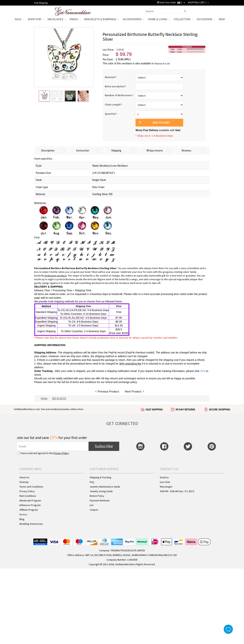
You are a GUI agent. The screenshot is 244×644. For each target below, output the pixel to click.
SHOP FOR (36, 19)
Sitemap (24, 482)
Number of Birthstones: (119, 95)
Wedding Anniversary (31, 524)
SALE (19, 19)
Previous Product (107, 391)
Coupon (94, 510)
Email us (164, 477)
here (50, 382)
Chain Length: (114, 105)
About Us (24, 477)
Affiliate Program (29, 510)
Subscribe (104, 446)
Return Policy (97, 496)
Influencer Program (30, 505)
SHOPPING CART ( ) (198, 2)
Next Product (134, 391)
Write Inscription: (116, 86)
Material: (111, 77)
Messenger (166, 487)
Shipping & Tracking (100, 477)
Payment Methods (100, 500)
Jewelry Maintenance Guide (105, 487)
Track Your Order (167, 2)
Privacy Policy (61, 453)
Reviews (23, 515)
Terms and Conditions (31, 487)
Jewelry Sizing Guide (101, 491)
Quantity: (111, 114)
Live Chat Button (228, 629)
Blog (22, 519)
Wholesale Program (30, 500)
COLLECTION (183, 19)
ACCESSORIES (133, 19)
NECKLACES (57, 19)
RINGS (75, 19)
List (92, 505)
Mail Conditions (28, 496)
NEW (222, 19)
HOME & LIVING (159, 19)
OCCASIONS (206, 19)
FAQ (92, 482)
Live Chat (165, 482)
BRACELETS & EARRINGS (102, 19)
